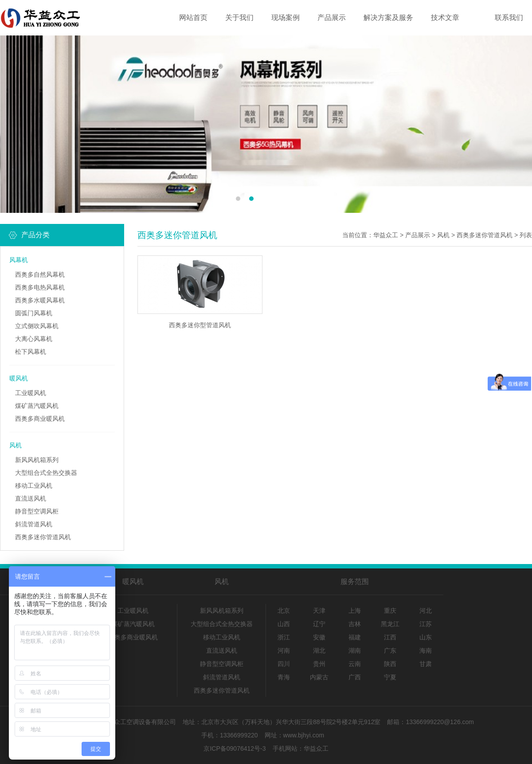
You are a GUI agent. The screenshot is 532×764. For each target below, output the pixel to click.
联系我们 (509, 18)
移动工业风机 (34, 486)
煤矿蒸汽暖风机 (37, 406)
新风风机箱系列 (37, 460)
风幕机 (19, 260)
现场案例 (286, 18)
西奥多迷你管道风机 (43, 537)
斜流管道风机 (34, 524)
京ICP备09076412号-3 (235, 748)
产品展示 (332, 18)
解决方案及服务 (388, 18)
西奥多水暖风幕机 (40, 300)
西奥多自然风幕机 (40, 274)
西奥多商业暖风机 (40, 419)
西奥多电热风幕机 (40, 287)
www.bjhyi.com (304, 735)
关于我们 (239, 18)
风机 (16, 445)
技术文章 (445, 18)
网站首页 (193, 18)
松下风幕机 (31, 352)
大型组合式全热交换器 (46, 473)
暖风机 (19, 378)
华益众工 (386, 235)
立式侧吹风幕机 (37, 326)
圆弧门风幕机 (34, 313)
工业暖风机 (31, 393)
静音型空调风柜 (37, 511)
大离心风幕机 (34, 339)
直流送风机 (31, 498)
